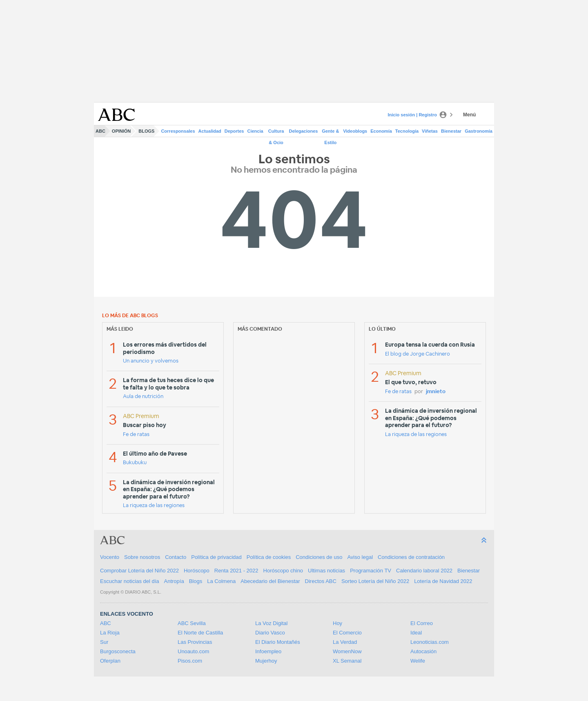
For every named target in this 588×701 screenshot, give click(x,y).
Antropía (174, 581)
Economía (381, 131)
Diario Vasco (270, 633)
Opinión (121, 131)
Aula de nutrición (143, 397)
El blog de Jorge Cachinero (418, 354)
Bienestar (451, 131)
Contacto (176, 557)
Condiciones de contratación (411, 557)
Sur (104, 642)
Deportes (234, 131)
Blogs (146, 131)
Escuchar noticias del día (130, 581)
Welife (418, 661)
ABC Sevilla (192, 623)
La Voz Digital (272, 623)
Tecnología (407, 131)
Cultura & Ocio (276, 133)
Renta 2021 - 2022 (236, 571)
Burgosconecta (118, 651)
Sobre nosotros (142, 557)
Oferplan (110, 661)
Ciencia (255, 131)
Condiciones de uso (319, 557)
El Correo (422, 623)
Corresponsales (178, 131)
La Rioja (110, 633)
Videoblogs (355, 131)
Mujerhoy (266, 661)
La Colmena (221, 581)
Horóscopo (197, 571)
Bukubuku (135, 463)
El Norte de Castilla (200, 633)
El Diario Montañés (278, 642)
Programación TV (371, 571)
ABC (100, 131)
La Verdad (345, 642)
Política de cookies (269, 557)
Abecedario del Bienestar (270, 581)
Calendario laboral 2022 (424, 571)
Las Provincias (195, 642)
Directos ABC (321, 581)
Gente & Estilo (330, 133)
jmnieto (436, 392)
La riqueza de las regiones (154, 506)
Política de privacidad (216, 557)
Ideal (416, 633)
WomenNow (347, 651)
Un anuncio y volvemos (151, 361)
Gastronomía (479, 131)
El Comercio (347, 633)
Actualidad (210, 131)
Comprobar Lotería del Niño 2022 (139, 571)
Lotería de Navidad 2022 (443, 581)
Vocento (110, 557)
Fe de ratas (136, 435)
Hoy (337, 623)
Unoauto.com (193, 651)
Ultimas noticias (326, 571)
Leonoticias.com (430, 642)
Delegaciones (304, 131)
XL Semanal (347, 661)
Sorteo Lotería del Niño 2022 (375, 581)
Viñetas (430, 131)
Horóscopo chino (283, 571)
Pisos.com (190, 661)
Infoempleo (268, 651)
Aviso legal (360, 557)
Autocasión (423, 651)
